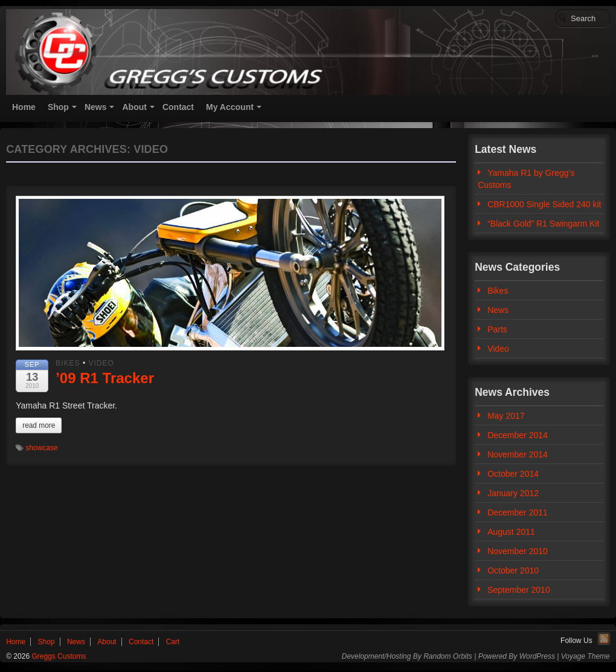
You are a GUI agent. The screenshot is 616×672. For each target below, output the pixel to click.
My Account (230, 107)
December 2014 (518, 435)
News (96, 107)
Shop (58, 107)
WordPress (537, 656)
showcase (41, 448)
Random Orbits (448, 656)
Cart (173, 642)
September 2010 (519, 590)
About (134, 107)
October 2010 (513, 570)
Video (101, 363)
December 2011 (518, 512)
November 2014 (518, 454)
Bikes (68, 363)
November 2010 (518, 551)
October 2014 (513, 474)
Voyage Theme (586, 656)
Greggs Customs (58, 656)
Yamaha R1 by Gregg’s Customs (526, 179)
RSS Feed (604, 639)
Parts (497, 329)
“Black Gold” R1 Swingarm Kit (543, 224)
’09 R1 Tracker (105, 378)
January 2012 (513, 493)
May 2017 (506, 416)
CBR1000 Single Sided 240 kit (544, 204)
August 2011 (511, 532)
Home (24, 107)
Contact (178, 107)
